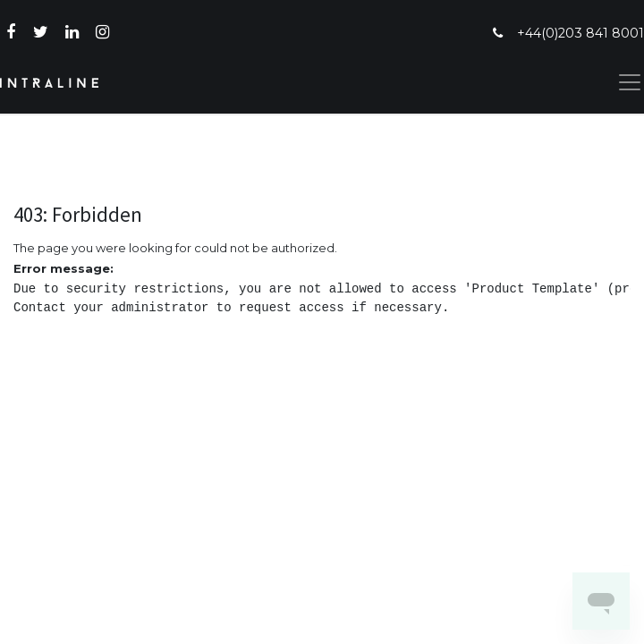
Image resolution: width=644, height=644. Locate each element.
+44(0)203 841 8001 (580, 33)
